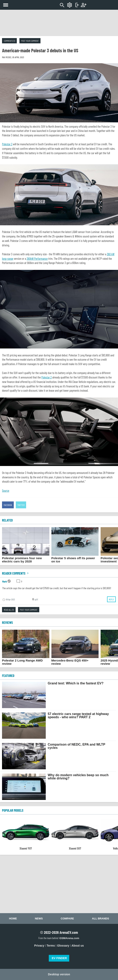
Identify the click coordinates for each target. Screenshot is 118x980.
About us (78, 946)
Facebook (8, 505)
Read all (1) (9, 610)
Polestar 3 (7, 144)
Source (6, 491)
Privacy (39, 946)
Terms (51, 946)
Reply (111, 599)
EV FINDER (59, 958)
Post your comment (30, 41)
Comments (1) (9, 41)
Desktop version (59, 974)
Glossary (63, 946)
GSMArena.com (69, 938)
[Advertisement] (59, 23)
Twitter (21, 505)
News (39, 919)
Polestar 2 (46, 377)
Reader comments (16, 573)
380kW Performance (37, 259)
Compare (67, 919)
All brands (100, 919)
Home (13, 919)
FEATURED (8, 675)
